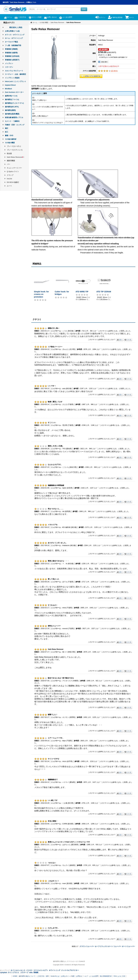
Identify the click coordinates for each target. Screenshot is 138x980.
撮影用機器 (11, 161)
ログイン (100, 17)
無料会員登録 (115, 17)
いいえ (128, 340)
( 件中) (114, 71)
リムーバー (117, 946)
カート (130, 17)
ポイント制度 (35, 17)
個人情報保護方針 (106, 976)
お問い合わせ (50, 17)
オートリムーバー (128, 946)
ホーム (8, 17)
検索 (84, 9)
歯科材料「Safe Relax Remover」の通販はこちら (19, 2)
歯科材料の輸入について (27, 976)
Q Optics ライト (13, 172)
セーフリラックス (101, 946)
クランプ (10, 175)
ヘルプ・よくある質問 (91, 976)
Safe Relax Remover (16, 157)
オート (111, 946)
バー (8, 164)
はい (120, 340)
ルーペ (9, 186)
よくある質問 (66, 17)
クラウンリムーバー (87, 946)
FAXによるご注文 (119, 976)
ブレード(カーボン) (14, 146)
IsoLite (10, 179)
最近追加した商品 (16, 27)
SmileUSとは (55, 976)
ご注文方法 (20, 17)
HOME (15, 976)
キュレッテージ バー (14, 168)
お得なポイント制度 (68, 976)
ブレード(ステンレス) (15, 150)
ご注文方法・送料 (43, 976)
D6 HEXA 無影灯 (13, 182)
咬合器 (9, 154)
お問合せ (79, 976)
